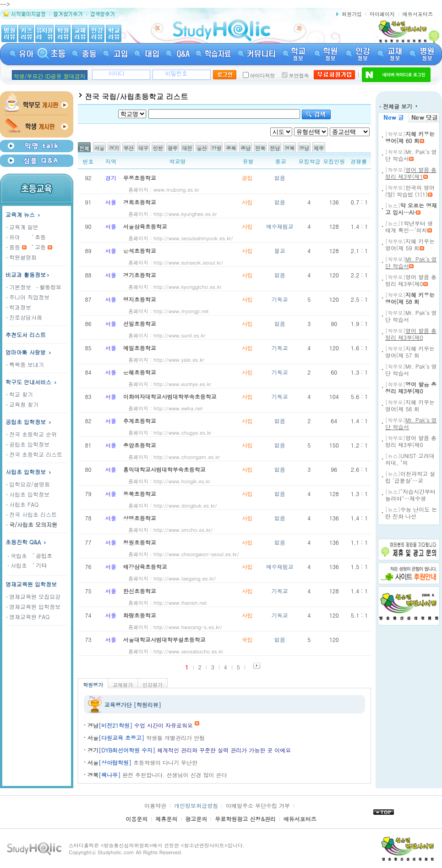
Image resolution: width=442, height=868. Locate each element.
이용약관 (155, 805)
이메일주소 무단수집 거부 (258, 805)
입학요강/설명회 (28, 484)
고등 (40, 247)
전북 (260, 148)
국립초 (17, 556)
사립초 (17, 565)
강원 (216, 148)
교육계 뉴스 (24, 214)
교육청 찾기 (22, 404)
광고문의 (196, 819)
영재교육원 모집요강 (33, 596)
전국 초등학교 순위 (32, 434)
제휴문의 (166, 819)
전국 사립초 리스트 (32, 514)
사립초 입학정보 (29, 472)
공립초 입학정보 (29, 422)
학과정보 (19, 307)
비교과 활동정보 (28, 274)
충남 (246, 148)
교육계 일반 (22, 227)
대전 (187, 148)
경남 (304, 148)
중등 (13, 247)
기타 (41, 565)
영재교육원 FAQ (28, 616)
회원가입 (352, 14)
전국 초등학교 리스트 (34, 454)
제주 (319, 148)
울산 (202, 148)
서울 (99, 148)
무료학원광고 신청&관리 (245, 819)
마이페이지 (382, 14)
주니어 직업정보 (28, 297)
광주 (173, 148)
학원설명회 (22, 257)
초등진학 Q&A (27, 542)
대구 (143, 148)
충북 (231, 148)
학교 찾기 (20, 394)
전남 (275, 148)
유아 (13, 237)
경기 (114, 148)
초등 (40, 237)
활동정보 (49, 287)
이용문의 (136, 819)
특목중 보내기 (25, 364)
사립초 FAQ (22, 504)
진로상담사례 (24, 317)
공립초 (44, 556)
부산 (129, 148)
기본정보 (19, 287)
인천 (158, 148)
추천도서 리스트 (26, 334)
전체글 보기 (398, 106)
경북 (289, 148)
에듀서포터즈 (418, 14)
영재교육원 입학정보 (31, 584)
